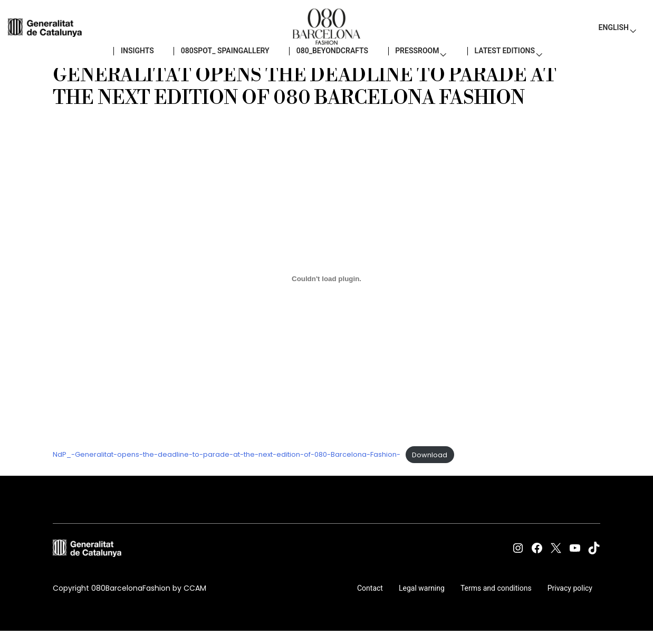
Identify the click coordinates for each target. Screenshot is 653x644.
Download (430, 471)
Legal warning (422, 604)
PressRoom (411, 64)
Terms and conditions (496, 604)
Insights (132, 64)
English (614, 32)
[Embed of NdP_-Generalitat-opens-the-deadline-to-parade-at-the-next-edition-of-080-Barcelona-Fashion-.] (326, 294)
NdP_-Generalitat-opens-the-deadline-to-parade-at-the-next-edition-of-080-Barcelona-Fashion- (227, 471)
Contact (370, 604)
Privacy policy (570, 604)
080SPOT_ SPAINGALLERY (220, 64)
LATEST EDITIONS (499, 64)
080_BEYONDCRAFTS (327, 64)
